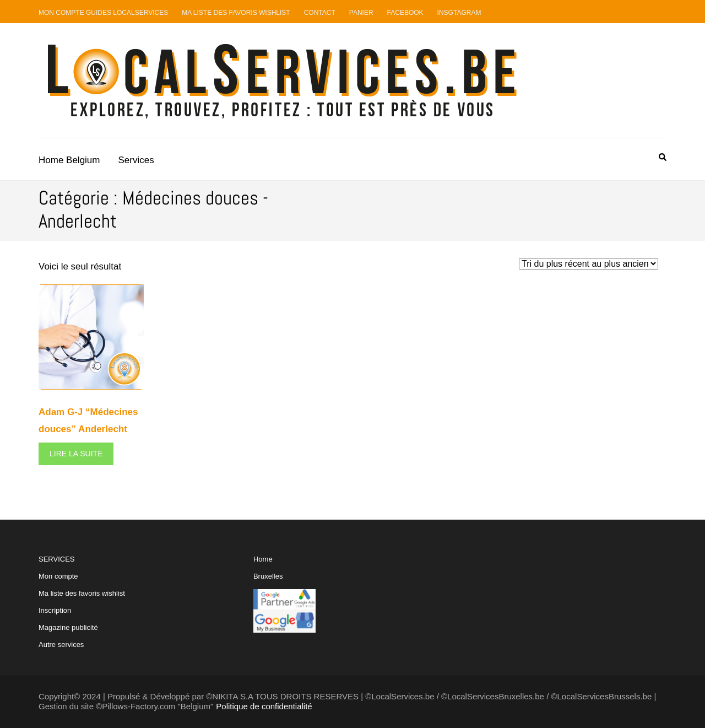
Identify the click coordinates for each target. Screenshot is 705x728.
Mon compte (58, 576)
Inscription (55, 610)
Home (263, 559)
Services (136, 160)
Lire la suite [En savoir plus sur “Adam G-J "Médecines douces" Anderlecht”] (76, 454)
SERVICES (82, 602)
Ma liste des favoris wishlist (82, 593)
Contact (320, 13)
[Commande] (589, 264)
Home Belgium (69, 160)
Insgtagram (459, 13)
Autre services (61, 645)
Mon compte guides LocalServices (103, 13)
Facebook (405, 13)
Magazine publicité (68, 627)
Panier (361, 13)
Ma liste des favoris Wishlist (236, 13)
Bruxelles (268, 576)
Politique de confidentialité (264, 706)
